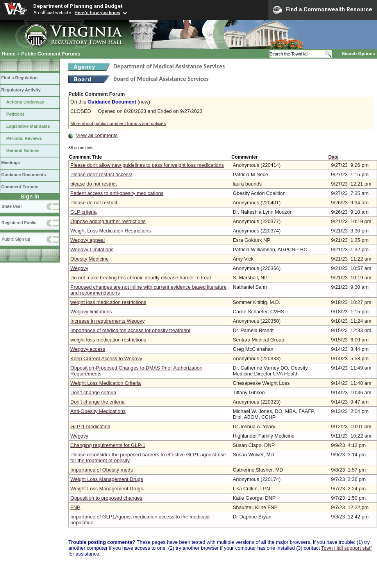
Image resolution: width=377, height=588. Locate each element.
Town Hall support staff (346, 548)
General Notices (23, 150)
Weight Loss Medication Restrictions (111, 231)
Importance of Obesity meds (102, 470)
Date (333, 157)
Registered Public (19, 223)
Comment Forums (20, 187)
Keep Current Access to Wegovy (106, 358)
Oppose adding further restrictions (108, 221)
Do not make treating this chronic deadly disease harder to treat (141, 278)
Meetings (11, 163)
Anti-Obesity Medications (98, 411)
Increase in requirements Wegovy (107, 321)
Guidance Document (112, 102)
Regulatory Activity (21, 90)
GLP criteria (83, 212)
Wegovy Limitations (92, 249)
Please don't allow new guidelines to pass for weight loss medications (147, 165)
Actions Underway (25, 102)
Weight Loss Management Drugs (107, 479)
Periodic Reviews (24, 138)
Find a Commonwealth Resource (323, 10)
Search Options (358, 54)
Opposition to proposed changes (106, 498)
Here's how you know (97, 13)
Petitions (15, 114)
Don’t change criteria (93, 392)
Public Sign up (16, 239)
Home (9, 54)
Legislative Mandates (28, 126)
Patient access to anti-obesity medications (117, 193)
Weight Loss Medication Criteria (105, 383)
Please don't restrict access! (101, 174)
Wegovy (79, 268)
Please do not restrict (94, 203)
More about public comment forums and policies (118, 123)
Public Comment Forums (51, 54)
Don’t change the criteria (97, 402)
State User (12, 206)
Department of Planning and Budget (78, 6)
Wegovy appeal (88, 240)
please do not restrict (94, 184)
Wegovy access (88, 349)
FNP (75, 507)
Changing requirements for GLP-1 (108, 445)
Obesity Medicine (89, 259)
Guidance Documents (23, 175)
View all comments (97, 135)
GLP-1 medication (90, 426)
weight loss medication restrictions (108, 302)
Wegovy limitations (91, 312)
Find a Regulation (19, 78)
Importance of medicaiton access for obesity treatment (130, 330)
